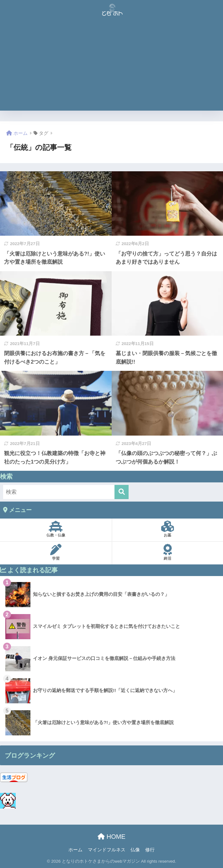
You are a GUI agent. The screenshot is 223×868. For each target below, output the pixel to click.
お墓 (168, 529)
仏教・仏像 (56, 529)
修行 (150, 850)
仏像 (135, 850)
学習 (56, 552)
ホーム (75, 850)
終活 (168, 552)
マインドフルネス (107, 850)
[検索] (122, 492)
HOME (111, 837)
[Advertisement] (111, 67)
